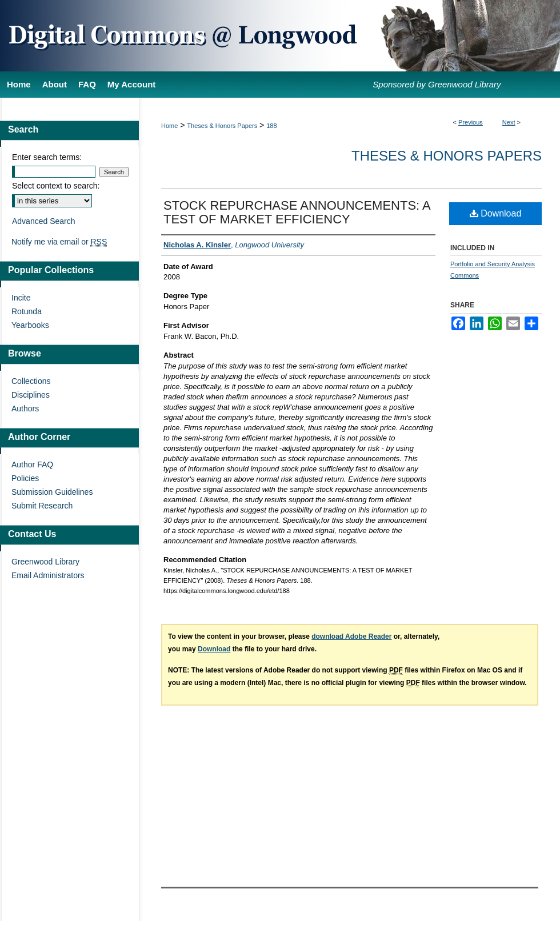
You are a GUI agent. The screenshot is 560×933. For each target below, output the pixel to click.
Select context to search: (56, 186)
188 (271, 126)
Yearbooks (30, 325)
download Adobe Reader (351, 636)
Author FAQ (32, 465)
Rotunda (27, 311)
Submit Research (42, 506)
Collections (31, 381)
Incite (21, 298)
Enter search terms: (47, 157)
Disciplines (31, 395)
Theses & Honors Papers (222, 126)
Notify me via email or (59, 242)
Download (496, 213)
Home (169, 126)
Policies (25, 478)
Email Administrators (48, 575)
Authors (25, 409)
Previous (471, 122)
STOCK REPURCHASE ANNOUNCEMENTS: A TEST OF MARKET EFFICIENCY (297, 212)
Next (509, 122)
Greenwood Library (45, 562)
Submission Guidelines (52, 492)
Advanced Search (44, 221)
